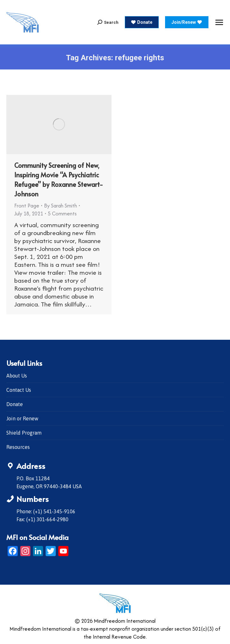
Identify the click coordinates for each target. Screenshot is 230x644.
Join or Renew (22, 418)
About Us (17, 376)
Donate (15, 404)
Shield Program (24, 433)
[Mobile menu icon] (219, 22)
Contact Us (19, 390)
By (61, 206)
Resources (18, 447)
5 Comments (62, 214)
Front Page (27, 206)
